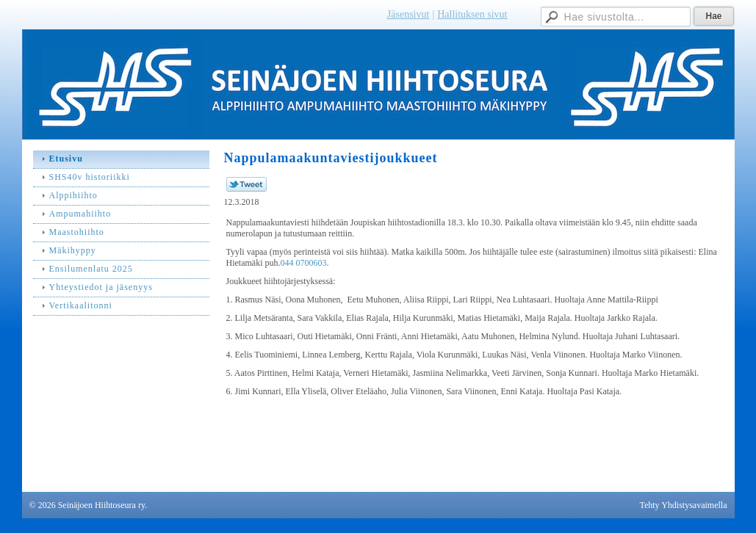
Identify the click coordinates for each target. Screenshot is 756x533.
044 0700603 (303, 263)
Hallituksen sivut (472, 14)
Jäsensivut (408, 14)
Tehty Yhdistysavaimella (683, 505)
